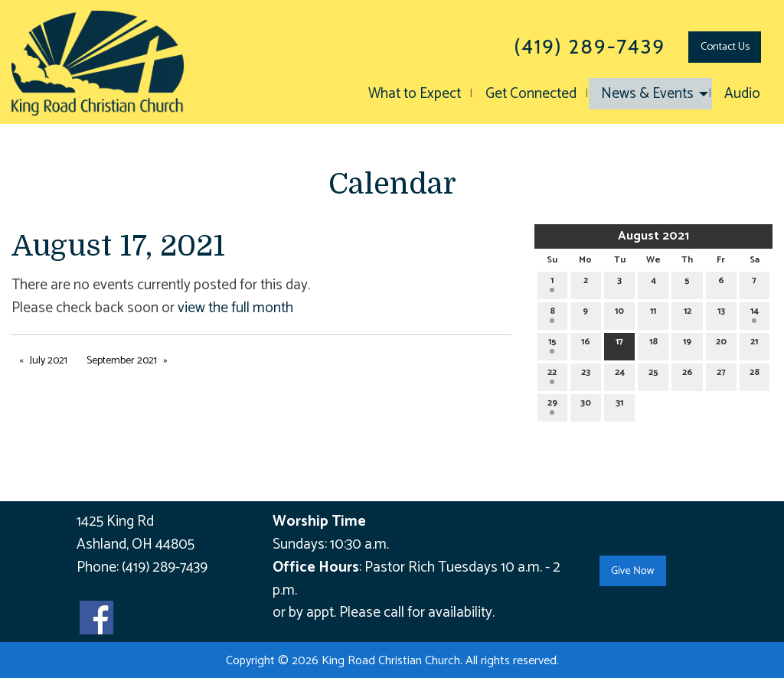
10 (619, 313)
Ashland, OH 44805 (136, 544)
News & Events (647, 94)
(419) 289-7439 (165, 567)
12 (688, 313)
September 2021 (122, 361)
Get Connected (531, 94)
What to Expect (415, 94)
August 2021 (653, 236)
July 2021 (49, 361)
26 (688, 375)
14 (755, 313)
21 (754, 344)
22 (552, 375)
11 (653, 313)
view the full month (235, 308)
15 (552, 344)
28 (755, 375)
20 (721, 344)
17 (619, 344)
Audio (742, 94)
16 (586, 344)
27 (721, 375)
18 (653, 344)
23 (586, 375)
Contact (725, 47)
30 (586, 405)
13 (721, 313)
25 (653, 375)
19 (687, 344)
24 (620, 375)
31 (619, 405)
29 (552, 405)
